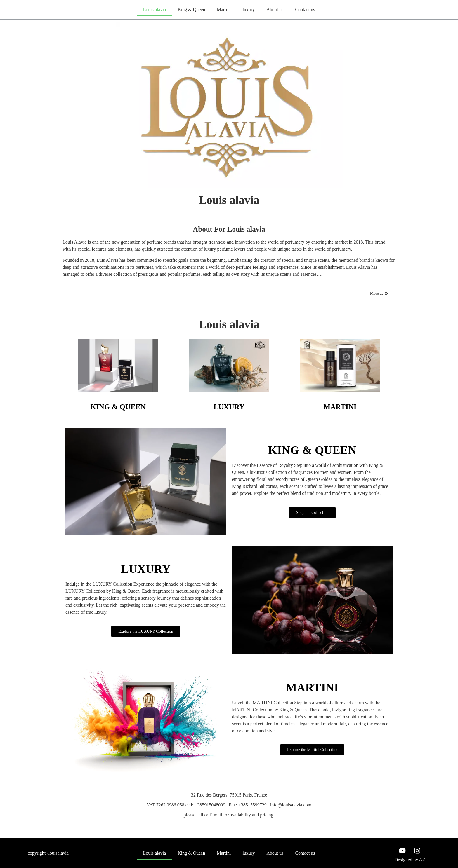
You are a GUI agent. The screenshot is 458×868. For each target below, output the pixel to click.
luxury (249, 9)
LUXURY (229, 407)
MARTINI (340, 407)
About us (275, 9)
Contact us (305, 9)
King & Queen (191, 9)
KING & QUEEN (118, 407)
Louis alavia (155, 9)
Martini (224, 9)
